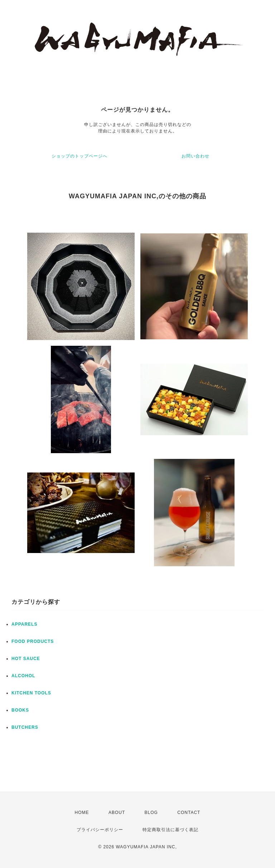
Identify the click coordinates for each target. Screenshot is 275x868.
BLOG (151, 813)
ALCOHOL (23, 676)
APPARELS (24, 624)
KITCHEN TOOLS (31, 693)
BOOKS (20, 710)
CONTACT (189, 813)
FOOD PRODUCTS (33, 641)
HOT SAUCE (26, 659)
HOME (82, 813)
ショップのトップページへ (79, 156)
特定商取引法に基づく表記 (170, 830)
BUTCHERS (25, 727)
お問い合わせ (196, 156)
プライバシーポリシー (100, 830)
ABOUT (117, 813)
